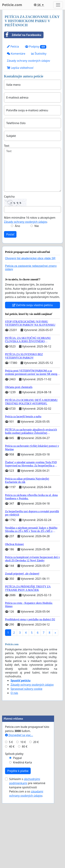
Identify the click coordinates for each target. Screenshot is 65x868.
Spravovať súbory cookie (26, 689)
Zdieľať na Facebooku (23, 35)
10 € (23, 807)
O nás (14, 693)
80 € (25, 811)
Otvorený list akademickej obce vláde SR (30, 258)
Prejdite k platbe (18, 836)
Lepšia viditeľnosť (20, 68)
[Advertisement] (32, 746)
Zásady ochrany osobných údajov (29, 61)
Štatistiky (39, 54)
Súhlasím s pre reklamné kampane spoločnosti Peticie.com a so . (27, 852)
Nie (37, 226)
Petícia (13, 46)
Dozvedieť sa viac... (19, 800)
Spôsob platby (14, 819)
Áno (18, 226)
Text (7, 146)
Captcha (9, 197)
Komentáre (16, 54)
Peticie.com (12, 5)
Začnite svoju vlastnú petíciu (33, 305)
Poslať (10, 234)
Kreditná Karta (23, 827)
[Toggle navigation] (58, 5)
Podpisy (36, 47)
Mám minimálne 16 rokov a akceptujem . (30, 220)
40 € (12, 811)
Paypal (18, 823)
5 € (11, 807)
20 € (36, 807)
